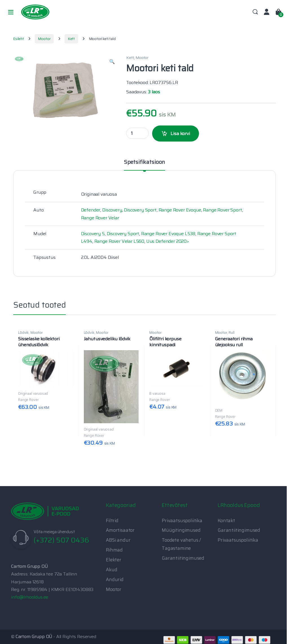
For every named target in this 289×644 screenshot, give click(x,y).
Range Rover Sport (222, 210)
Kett (71, 39)
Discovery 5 (93, 234)
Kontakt (226, 521)
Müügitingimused (181, 530)
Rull (231, 333)
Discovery (112, 210)
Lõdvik (23, 333)
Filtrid (112, 521)
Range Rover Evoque (180, 210)
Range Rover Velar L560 (119, 241)
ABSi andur (118, 540)
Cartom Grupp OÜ (34, 637)
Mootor (44, 39)
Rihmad (114, 550)
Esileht (19, 39)
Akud (111, 570)
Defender (91, 210)
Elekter (114, 560)
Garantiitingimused (183, 558)
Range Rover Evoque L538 (168, 234)
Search (255, 12)
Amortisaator (120, 530)
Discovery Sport (140, 210)
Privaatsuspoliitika (182, 521)
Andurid (115, 579)
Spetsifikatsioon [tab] (144, 163)
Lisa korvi (180, 134)
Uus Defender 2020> (168, 241)
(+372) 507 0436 (61, 540)
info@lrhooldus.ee (30, 597)
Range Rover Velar (100, 218)
